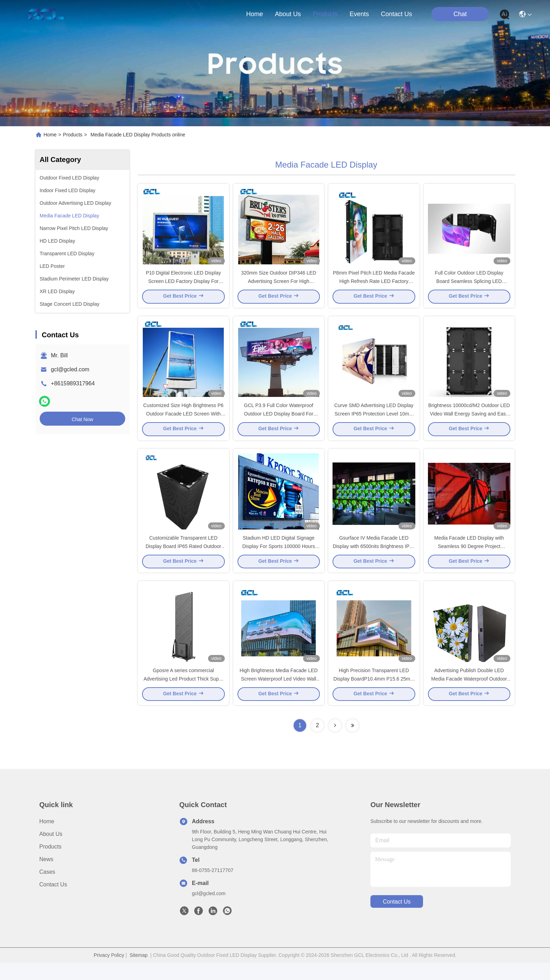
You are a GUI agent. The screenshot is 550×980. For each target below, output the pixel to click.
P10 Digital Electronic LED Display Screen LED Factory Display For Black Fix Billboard (183, 285)
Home (255, 14)
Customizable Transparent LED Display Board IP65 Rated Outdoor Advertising (183, 559)
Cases (47, 889)
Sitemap (138, 972)
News (46, 876)
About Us (51, 851)
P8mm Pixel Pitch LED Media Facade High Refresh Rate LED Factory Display (374, 285)
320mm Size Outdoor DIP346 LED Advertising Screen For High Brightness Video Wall (279, 285)
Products (73, 135)
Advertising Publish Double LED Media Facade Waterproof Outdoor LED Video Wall (469, 696)
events (359, 14)
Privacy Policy (109, 972)
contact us (397, 14)
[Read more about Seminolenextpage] (335, 743)
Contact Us (53, 902)
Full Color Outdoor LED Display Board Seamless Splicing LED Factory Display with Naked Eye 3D (469, 285)
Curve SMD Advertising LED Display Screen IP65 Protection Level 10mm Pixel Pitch (374, 422)
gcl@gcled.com (70, 369)
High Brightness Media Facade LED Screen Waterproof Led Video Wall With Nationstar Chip (279, 696)
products (325, 14)
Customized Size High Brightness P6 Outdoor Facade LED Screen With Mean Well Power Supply (183, 422)
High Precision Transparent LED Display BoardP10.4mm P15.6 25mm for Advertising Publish (374, 696)
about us (288, 14)
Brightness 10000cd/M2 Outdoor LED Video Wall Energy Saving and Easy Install (469, 422)
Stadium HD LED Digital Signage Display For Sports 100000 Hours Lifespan (279, 559)
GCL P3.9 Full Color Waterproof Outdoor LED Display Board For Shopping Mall (279, 422)
